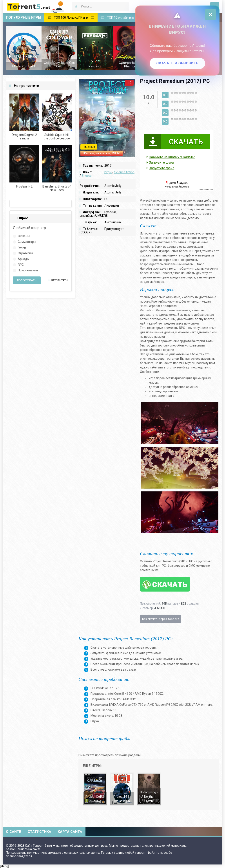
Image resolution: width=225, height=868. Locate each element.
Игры (108, 172)
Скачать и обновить (177, 64)
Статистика (39, 832)
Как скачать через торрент (161, 619)
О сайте (14, 832)
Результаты (58, 280)
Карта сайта (70, 832)
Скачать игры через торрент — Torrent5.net (36, 7)
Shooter (87, 176)
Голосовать (27, 280)
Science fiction (124, 172)
